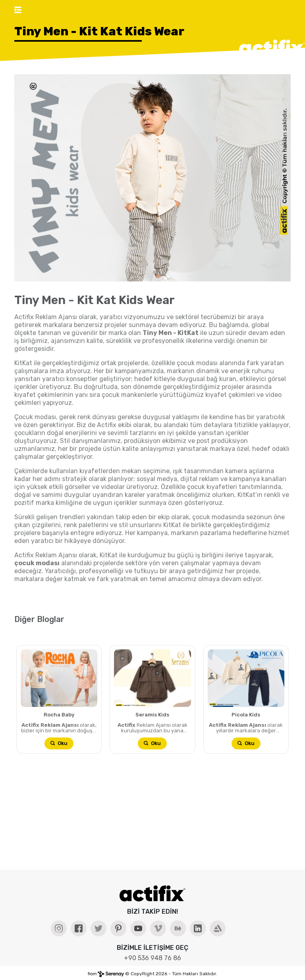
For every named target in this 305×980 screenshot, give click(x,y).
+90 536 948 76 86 (152, 958)
